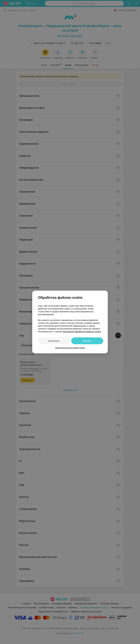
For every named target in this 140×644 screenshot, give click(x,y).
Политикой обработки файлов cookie (82, 331)
